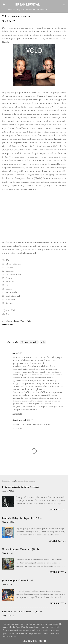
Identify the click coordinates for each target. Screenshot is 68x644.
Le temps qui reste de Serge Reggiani (20, 487)
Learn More (30, 641)
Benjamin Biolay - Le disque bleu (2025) (22, 518)
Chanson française (29, 342)
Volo (43, 342)
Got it (43, 641)
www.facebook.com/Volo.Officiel (17, 321)
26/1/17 (19, 353)
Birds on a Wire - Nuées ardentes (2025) (22, 612)
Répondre (17, 414)
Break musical (19, 420)
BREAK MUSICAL (28, 4)
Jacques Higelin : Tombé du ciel (18, 580)
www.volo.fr (7, 325)
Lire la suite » (57, 510)
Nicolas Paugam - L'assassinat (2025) (20, 549)
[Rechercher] (64, 5)
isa (14, 353)
